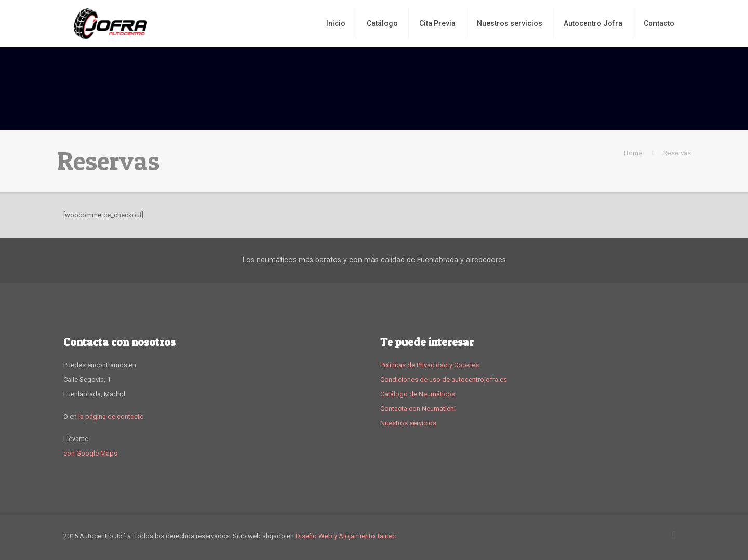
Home (633, 153)
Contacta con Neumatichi (418, 409)
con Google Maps (90, 453)
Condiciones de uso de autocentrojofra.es (444, 379)
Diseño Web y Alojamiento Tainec (346, 536)
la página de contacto (111, 416)
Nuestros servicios (408, 423)
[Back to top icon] (674, 535)
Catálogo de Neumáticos (418, 394)
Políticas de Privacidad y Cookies (430, 365)
